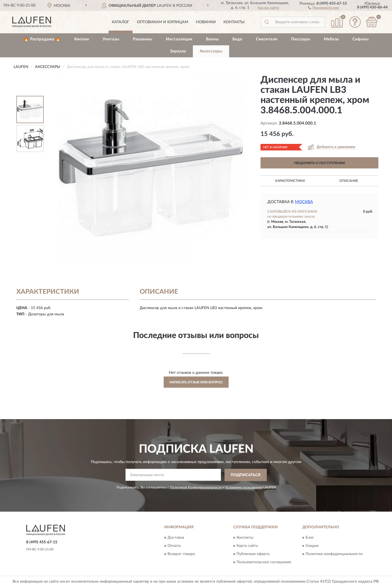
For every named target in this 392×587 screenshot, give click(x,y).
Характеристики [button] (290, 181)
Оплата (174, 546)
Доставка (176, 538)
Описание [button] (349, 181)
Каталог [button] (121, 22)
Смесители (267, 39)
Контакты (234, 22)
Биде (237, 39)
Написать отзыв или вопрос (196, 382)
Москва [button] (304, 202)
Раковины (143, 39)
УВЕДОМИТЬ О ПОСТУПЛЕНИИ (319, 163)
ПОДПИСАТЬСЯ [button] (246, 475)
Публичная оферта (253, 554)
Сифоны (360, 39)
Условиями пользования (244, 487)
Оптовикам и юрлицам (163, 22)
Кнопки (82, 39)
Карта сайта (247, 546)
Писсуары (301, 39)
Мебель (331, 39)
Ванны (212, 39)
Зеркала (178, 51)
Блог (310, 538)
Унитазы (111, 39)
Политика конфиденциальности (334, 554)
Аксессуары (211, 51)
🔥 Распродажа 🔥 (42, 39)
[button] (323, 7)
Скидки (312, 546)
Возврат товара (181, 554)
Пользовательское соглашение (264, 562)
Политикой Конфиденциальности (196, 487)
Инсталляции (179, 39)
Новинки (206, 22)
